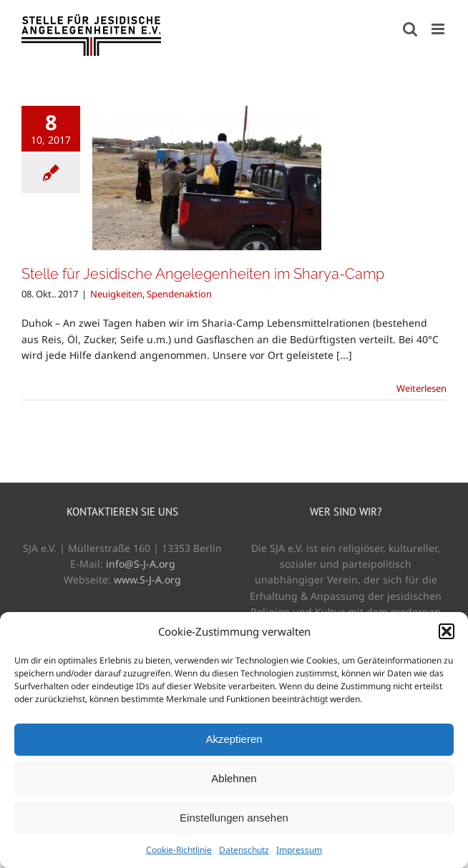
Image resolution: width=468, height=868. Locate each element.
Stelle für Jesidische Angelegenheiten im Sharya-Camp (203, 274)
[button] (447, 631)
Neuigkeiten (116, 294)
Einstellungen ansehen (234, 818)
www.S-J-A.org (147, 580)
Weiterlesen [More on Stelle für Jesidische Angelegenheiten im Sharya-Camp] (421, 388)
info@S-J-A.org (141, 564)
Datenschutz (244, 850)
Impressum (299, 850)
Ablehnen (234, 778)
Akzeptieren (234, 739)
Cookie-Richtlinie (179, 850)
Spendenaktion (179, 294)
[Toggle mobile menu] (439, 29)
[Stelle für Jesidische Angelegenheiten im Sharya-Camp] (207, 178)
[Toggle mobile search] (410, 29)
